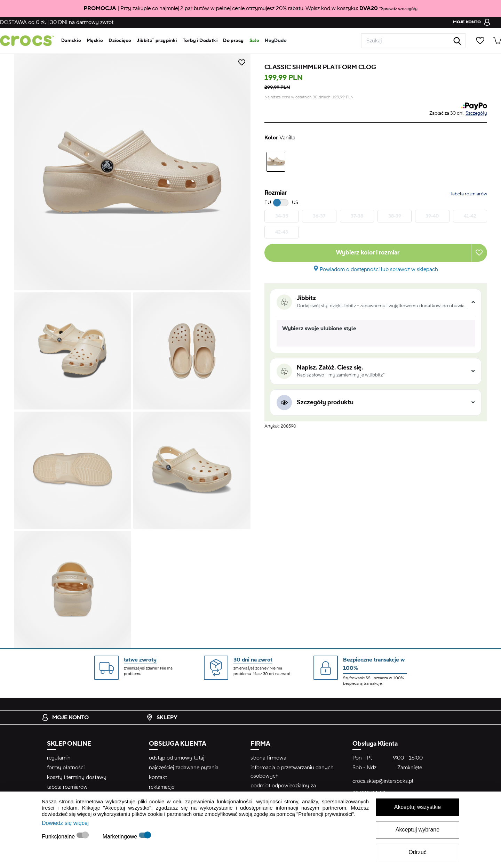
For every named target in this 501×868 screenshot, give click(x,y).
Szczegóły (476, 113)
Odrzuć (417, 852)
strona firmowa (268, 758)
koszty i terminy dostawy (77, 777)
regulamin (59, 758)
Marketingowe (121, 837)
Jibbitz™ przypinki (157, 41)
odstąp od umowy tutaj (177, 758)
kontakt (158, 777)
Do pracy (233, 41)
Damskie (71, 41)
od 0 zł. (23, 22)
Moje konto (65, 717)
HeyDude (276, 41)
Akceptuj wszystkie (417, 807)
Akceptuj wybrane (417, 830)
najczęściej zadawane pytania (184, 768)
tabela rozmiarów (67, 787)
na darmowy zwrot (82, 22)
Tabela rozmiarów (468, 194)
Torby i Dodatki (200, 41)
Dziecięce (120, 41)
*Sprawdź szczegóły (398, 9)
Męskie (95, 41)
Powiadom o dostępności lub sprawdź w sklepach (379, 269)
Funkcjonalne (59, 837)
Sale (255, 41)
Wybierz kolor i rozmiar (368, 253)
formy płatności (66, 768)
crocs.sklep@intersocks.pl (383, 781)
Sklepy (162, 717)
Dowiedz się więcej (65, 823)
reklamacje (162, 787)
